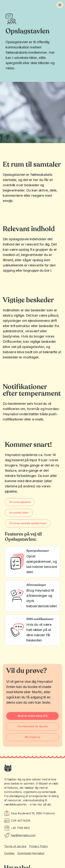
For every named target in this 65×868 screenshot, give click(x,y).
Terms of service (15, 846)
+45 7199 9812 (20, 828)
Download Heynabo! (31, 853)
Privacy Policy (38, 846)
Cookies (9, 853)
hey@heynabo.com (23, 835)
